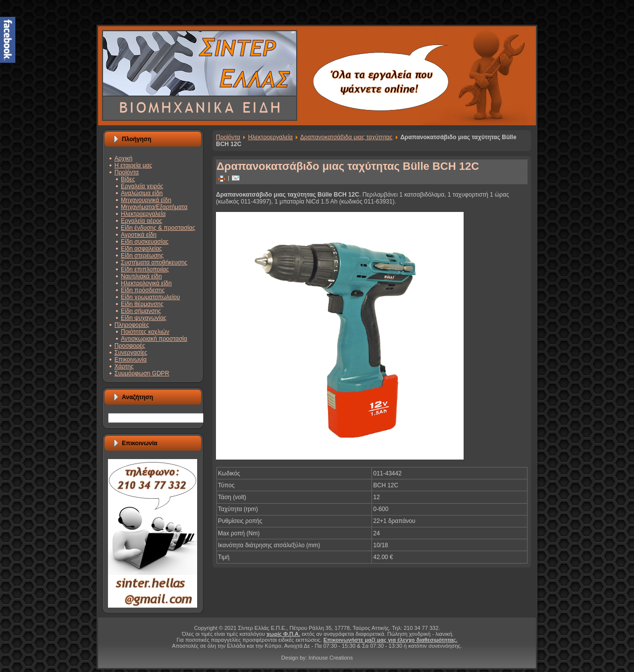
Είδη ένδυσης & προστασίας (158, 228)
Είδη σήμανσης (141, 311)
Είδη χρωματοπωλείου (150, 297)
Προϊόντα (127, 172)
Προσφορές (130, 346)
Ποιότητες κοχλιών (145, 332)
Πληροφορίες (132, 325)
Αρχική (123, 158)
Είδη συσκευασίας (145, 242)
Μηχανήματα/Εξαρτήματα (154, 207)
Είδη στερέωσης (142, 256)
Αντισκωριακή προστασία (154, 339)
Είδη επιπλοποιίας (145, 269)
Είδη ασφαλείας (141, 249)
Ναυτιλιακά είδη (141, 276)
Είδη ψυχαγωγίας (144, 318)
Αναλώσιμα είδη (142, 193)
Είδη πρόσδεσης (143, 290)
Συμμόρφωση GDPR (142, 373)
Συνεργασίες (131, 353)
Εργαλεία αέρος (142, 221)
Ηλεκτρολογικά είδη (146, 283)
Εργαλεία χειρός (142, 186)
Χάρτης (124, 366)
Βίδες (128, 179)
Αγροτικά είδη (139, 235)
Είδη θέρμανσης (142, 304)
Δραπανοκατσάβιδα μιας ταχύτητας (346, 137)
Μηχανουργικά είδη (146, 200)
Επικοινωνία (131, 360)
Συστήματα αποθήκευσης (154, 262)
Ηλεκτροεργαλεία (143, 214)
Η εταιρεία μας (133, 165)
